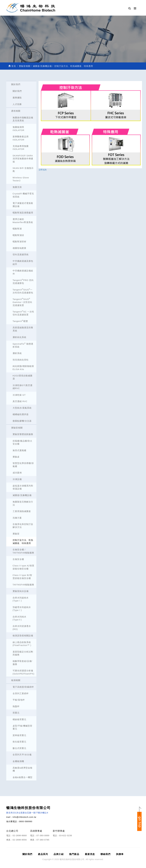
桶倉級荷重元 (19, 719)
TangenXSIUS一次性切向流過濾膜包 (23, 291)
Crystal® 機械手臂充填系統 (23, 195)
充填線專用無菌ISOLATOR (21, 148)
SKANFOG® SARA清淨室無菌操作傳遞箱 (23, 159)
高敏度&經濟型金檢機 (23, 769)
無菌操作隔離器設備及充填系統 (23, 119)
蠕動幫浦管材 (19, 242)
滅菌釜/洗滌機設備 (22, 495)
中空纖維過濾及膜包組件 (23, 262)
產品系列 (43, 854)
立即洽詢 (43, 170)
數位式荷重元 (19, 748)
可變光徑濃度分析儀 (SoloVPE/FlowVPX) (24, 672)
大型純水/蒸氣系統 (22, 408)
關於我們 (16, 84)
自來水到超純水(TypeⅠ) (21, 599)
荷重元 (16, 713)
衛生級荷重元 (19, 742)
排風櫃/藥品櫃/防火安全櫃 (22, 442)
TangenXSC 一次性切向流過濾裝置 (23, 313)
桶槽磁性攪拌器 (21, 414)
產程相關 (16, 111)
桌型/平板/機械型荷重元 (22, 727)
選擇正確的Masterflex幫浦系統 (23, 221)
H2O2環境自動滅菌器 (23, 377)
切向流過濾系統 (21, 254)
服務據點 (17, 98)
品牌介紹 (59, 854)
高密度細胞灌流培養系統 (23, 329)
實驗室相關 (17, 428)
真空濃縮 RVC (20, 401)
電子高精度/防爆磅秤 (23, 687)
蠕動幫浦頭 (18, 235)
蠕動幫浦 (17, 229)
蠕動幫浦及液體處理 (23, 213)
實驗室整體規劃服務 (23, 434)
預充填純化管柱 (21, 360)
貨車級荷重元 (19, 735)
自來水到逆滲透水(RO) (22, 628)
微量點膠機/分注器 (22, 421)
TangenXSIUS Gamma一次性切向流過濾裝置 (22, 302)
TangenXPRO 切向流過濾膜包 (23, 281)
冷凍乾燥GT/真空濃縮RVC (23, 387)
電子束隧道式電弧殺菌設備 (23, 205)
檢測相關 (16, 680)
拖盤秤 (16, 706)
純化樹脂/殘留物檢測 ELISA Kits (23, 368)
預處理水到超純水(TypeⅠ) (22, 609)
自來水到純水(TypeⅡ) (19, 618)
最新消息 (90, 854)
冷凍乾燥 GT (19, 395)
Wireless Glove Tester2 (21, 179)
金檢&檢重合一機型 (23, 777)
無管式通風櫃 (19, 450)
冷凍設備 (17, 479)
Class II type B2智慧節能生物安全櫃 (22, 577)
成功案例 (17, 473)
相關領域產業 (19, 248)
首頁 (12, 66)
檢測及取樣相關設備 (23, 636)
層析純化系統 (19, 337)
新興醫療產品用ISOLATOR (21, 138)
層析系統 (17, 353)
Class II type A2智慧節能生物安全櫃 (23, 567)
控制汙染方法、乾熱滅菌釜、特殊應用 (23, 542)
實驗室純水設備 (21, 591)
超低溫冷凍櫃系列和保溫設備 (23, 487)
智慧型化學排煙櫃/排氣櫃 (23, 465)
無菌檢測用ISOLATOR (18, 129)
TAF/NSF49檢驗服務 (23, 585)
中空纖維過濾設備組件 (23, 272)
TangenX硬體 (20, 321)
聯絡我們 (105, 854)
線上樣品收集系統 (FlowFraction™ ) (22, 644)
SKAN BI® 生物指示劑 (23, 170)
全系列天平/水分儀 (22, 755)
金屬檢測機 (18, 761)
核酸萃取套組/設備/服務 (22, 663)
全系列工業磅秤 (21, 693)
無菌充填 (17, 187)
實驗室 (16, 534)
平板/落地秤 (19, 700)
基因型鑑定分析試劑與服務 (23, 653)
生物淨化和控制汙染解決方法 (23, 526)
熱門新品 (74, 854)
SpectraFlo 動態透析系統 (23, 345)
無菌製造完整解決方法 (23, 503)
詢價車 (120, 854)
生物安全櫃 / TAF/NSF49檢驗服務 (23, 551)
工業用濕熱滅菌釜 (22, 511)
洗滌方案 (17, 518)
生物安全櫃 (18, 559)
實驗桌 (16, 457)
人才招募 (17, 104)
